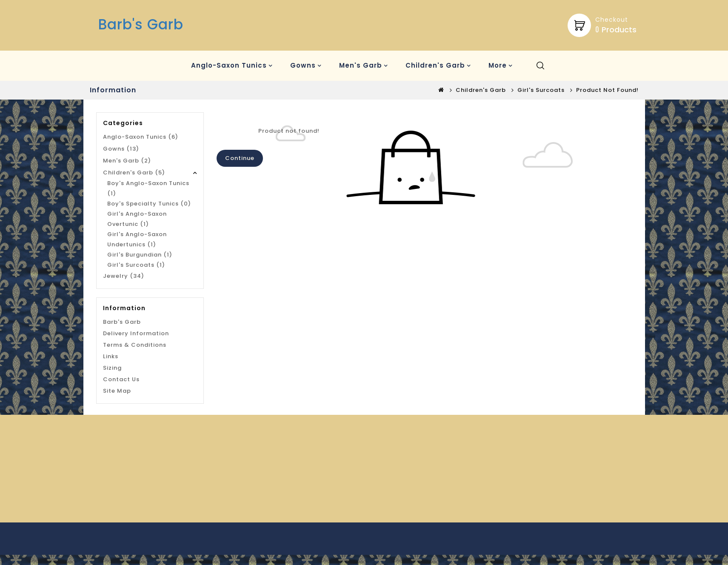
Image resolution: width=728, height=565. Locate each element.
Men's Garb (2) (127, 161)
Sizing (112, 368)
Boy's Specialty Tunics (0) (149, 204)
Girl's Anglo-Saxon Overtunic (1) (137, 219)
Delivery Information (136, 333)
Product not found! (607, 90)
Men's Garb (361, 65)
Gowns (303, 65)
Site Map (117, 391)
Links (111, 356)
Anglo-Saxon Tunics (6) (141, 137)
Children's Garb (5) (134, 173)
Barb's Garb (141, 24)
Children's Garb (435, 65)
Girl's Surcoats (541, 90)
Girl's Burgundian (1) (140, 255)
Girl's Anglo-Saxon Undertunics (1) (137, 239)
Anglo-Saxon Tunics (229, 65)
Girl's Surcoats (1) (136, 265)
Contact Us (121, 379)
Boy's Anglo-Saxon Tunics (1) (148, 188)
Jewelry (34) (124, 276)
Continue (240, 158)
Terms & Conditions (135, 345)
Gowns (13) (121, 149)
